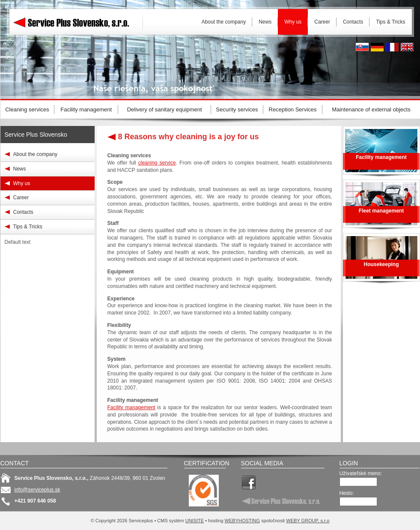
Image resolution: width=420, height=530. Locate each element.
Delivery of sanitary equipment (165, 109)
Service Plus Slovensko (36, 135)
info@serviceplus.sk (37, 490)
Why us (22, 183)
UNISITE (195, 521)
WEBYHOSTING (243, 521)
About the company (35, 154)
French (392, 47)
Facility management (131, 407)
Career (21, 198)
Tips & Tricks (28, 227)
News (20, 169)
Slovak (362, 47)
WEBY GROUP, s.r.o (308, 521)
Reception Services (293, 109)
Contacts (23, 212)
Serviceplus (77, 21)
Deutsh (377, 47)
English (407, 47)
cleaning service (157, 163)
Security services (237, 109)
